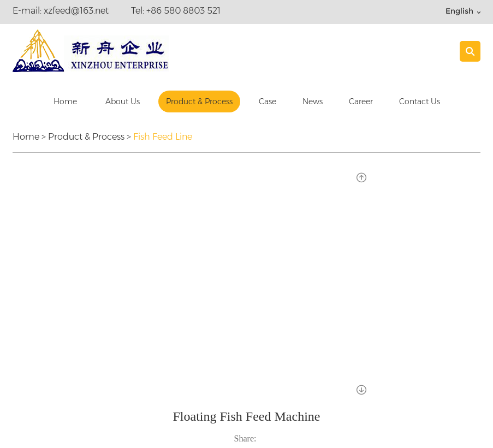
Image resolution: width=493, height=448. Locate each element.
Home (65, 101)
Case (268, 101)
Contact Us (420, 101)
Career (361, 101)
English (459, 11)
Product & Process (199, 101)
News (313, 101)
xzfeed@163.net (76, 11)
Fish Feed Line (163, 137)
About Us (123, 101)
